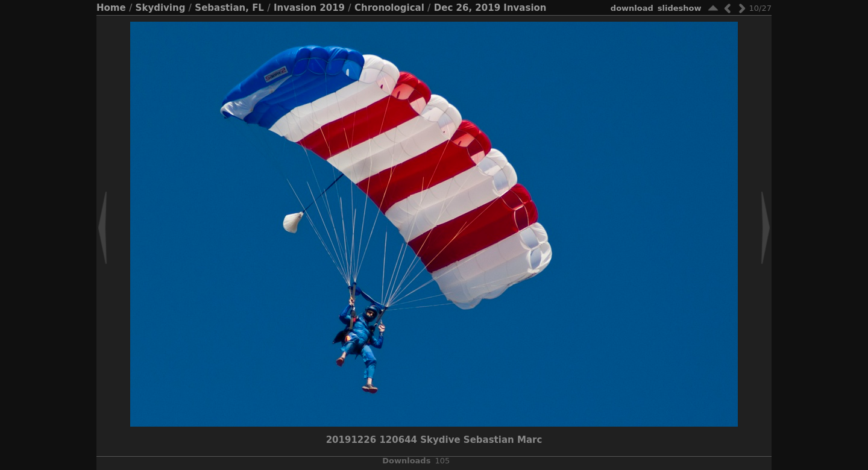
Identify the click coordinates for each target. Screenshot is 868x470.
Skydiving (161, 8)
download (632, 8)
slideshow (680, 8)
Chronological (389, 8)
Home (111, 8)
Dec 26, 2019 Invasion (490, 8)
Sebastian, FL (229, 8)
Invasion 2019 (309, 8)
